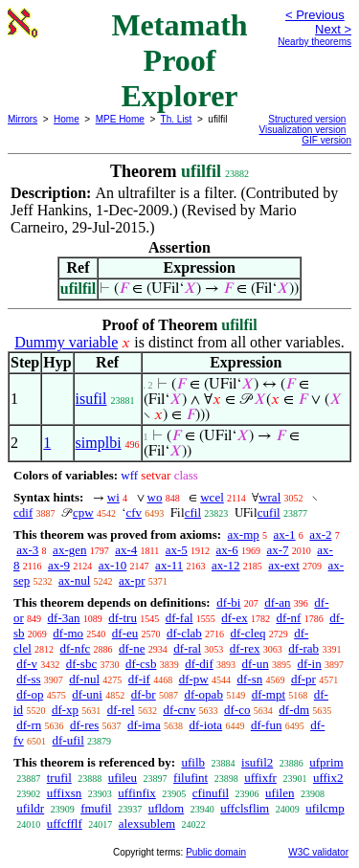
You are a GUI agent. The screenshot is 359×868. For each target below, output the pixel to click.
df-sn (249, 679)
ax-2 (320, 534)
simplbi (99, 443)
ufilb (193, 762)
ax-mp (244, 534)
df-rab (303, 648)
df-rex (245, 648)
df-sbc (82, 664)
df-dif (199, 664)
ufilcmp (325, 808)
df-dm (294, 710)
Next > (333, 29)
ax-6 (227, 550)
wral (269, 497)
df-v (27, 664)
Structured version (307, 119)
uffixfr (260, 778)
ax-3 (27, 550)
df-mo (68, 633)
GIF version (326, 140)
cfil (193, 512)
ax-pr (132, 580)
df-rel (121, 710)
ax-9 (59, 565)
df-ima (144, 725)
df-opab (203, 694)
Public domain (216, 852)
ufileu (123, 778)
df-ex (234, 618)
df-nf (288, 618)
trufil (59, 778)
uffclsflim (245, 808)
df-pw (194, 679)
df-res (84, 725)
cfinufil (211, 793)
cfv (134, 512)
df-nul (84, 679)
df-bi (228, 602)
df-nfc (76, 648)
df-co (237, 710)
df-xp (65, 710)
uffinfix (136, 793)
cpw (83, 512)
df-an (277, 602)
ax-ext (283, 565)
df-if (139, 679)
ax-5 (177, 550)
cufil (269, 512)
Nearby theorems (314, 42)
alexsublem (147, 823)
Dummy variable (66, 342)
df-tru (123, 618)
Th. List (177, 119)
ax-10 (113, 565)
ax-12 (226, 565)
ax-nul (74, 580)
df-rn (29, 725)
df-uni (87, 694)
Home (67, 119)
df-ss (28, 679)
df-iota (205, 725)
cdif (23, 512)
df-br (144, 694)
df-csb (141, 664)
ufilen (280, 793)
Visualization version (302, 130)
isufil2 (257, 762)
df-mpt (269, 694)
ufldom (167, 808)
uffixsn (65, 793)
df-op (30, 694)
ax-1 (285, 534)
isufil (91, 399)
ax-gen (69, 550)
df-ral (187, 648)
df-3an (64, 618)
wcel (212, 497)
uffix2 (328, 778)
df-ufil (68, 740)
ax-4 (126, 550)
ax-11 (169, 565)
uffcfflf (65, 823)
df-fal (179, 618)
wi (113, 497)
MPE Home (120, 119)
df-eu (125, 633)
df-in (309, 664)
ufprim (326, 762)
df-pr (303, 679)
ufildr (30, 808)
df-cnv (179, 710)
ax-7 (277, 550)
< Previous (315, 15)
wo (155, 497)
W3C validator (318, 852)
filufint (191, 778)
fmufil (96, 808)
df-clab (184, 633)
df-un (256, 664)
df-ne (132, 648)
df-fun (267, 725)
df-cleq (248, 633)
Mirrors (22, 119)
